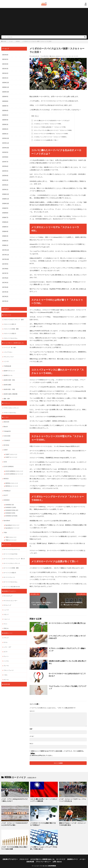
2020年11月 (6, 87)
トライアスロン (8, 349)
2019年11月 (6, 142)
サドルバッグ (7, 599)
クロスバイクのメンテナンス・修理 (14, 317)
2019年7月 (5, 160)
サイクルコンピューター (10, 594)
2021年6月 (5, 55)
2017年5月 (5, 280)
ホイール (6, 672)
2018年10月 (6, 202)
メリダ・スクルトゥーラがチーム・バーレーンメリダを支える (73, 800)
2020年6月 (5, 110)
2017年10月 (6, 257)
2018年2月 (5, 239)
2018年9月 (5, 206)
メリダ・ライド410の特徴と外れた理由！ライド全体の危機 (15, 847)
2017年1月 (5, 298)
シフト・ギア (7, 640)
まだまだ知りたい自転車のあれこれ (14, 340)
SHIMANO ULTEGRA (11, 510)
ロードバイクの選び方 (10, 566)
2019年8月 (5, 156)
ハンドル (6, 654)
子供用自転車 (7, 363)
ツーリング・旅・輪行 (10, 344)
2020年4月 (5, 119)
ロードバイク (75, 56)
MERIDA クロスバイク (12, 478)
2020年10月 (6, 91)
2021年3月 (5, 68)
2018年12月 (6, 193)
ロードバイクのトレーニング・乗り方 (14, 553)
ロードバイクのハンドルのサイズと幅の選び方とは (65, 623)
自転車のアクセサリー (10, 585)
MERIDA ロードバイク (61, 56)
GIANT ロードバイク (11, 453)
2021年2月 (5, 73)
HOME (4, 41)
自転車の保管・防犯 (9, 376)
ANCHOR (6, 418)
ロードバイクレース (9, 571)
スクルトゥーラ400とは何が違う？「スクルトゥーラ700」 (49, 127)
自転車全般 (7, 677)
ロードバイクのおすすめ (10, 548)
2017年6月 (5, 275)
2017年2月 (5, 294)
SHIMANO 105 (10, 499)
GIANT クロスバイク (11, 450)
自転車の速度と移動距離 (10, 390)
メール (32, 736)
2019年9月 (5, 151)
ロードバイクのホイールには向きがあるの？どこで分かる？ (66, 674)
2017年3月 (5, 289)
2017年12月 (6, 248)
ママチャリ (7, 399)
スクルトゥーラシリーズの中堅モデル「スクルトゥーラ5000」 (50, 133)
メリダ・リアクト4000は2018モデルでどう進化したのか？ (15, 800)
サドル (6, 635)
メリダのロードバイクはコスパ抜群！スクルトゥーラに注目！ (37, 41)
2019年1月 (5, 188)
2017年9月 (5, 262)
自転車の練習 (7, 381)
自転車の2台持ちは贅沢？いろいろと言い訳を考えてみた (67, 660)
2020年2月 (5, 128)
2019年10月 (6, 147)
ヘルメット (7, 612)
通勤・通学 (7, 395)
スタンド (6, 608)
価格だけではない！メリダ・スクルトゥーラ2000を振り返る (72, 823)
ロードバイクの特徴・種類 (11, 562)
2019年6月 (5, 165)
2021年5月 (5, 59)
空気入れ (6, 622)
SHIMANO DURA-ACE (12, 505)
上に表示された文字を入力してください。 (41, 755)
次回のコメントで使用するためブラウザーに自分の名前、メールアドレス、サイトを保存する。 (58, 751)
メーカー (11, 41)
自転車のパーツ (8, 626)
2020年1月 (5, 133)
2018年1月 (5, 243)
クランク (6, 631)
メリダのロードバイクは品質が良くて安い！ (45, 140)
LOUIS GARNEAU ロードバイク (14, 469)
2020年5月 (5, 114)
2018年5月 (5, 225)
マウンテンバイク (9, 353)
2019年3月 (5, 179)
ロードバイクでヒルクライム (12, 543)
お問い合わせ (51, 859)
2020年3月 (5, 124)
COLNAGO (7, 436)
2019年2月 (5, 183)
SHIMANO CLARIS (11, 502)
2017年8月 (5, 266)
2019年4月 (5, 174)
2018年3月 (5, 234)
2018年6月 (5, 220)
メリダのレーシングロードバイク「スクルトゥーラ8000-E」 (49, 136)
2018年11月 (6, 197)
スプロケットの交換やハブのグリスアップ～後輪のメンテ (67, 648)
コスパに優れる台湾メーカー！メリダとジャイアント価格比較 (44, 800)
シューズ (6, 603)
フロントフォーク (9, 663)
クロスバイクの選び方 (10, 330)
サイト (31, 743)
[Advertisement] (44, 22)
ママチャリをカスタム (10, 408)
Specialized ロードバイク (12, 522)
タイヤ (6, 645)
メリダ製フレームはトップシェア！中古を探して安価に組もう (44, 847)
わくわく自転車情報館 (49, 863)
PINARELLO (7, 486)
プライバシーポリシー (39, 859)
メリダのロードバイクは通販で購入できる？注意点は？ (44, 823)
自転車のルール (8, 372)
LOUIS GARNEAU (9, 462)
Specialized (7, 515)
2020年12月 (6, 82)
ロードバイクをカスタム (10, 576)
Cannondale (7, 431)
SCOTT (6, 490)
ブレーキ (6, 658)
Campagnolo (7, 427)
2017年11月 (6, 252)
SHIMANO (7, 495)
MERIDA (18, 41)
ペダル (6, 668)
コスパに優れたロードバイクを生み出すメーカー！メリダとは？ (50, 120)
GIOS (5, 457)
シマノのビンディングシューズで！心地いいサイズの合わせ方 (67, 636)
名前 (31, 729)
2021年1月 (5, 78)
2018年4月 (5, 229)
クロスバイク (7, 312)
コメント (32, 711)
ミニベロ (6, 358)
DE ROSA (6, 441)
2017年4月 (5, 285)
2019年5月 (5, 170)
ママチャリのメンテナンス (11, 404)
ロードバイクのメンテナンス (12, 557)
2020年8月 (5, 101)
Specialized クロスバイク (12, 520)
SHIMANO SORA (10, 508)
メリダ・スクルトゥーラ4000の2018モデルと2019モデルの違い (14, 823)
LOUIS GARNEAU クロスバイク (14, 466)
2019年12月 (6, 137)
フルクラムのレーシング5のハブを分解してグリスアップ (67, 686)
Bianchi (6, 422)
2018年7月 (5, 216)
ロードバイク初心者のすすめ (12, 580)
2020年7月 (5, 105)
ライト (6, 617)
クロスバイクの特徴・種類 (11, 326)
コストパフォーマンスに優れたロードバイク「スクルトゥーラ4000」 (52, 130)
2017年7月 (5, 271)
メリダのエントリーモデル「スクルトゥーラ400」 (47, 123)
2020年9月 (5, 96)
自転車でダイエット (9, 367)
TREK (5, 527)
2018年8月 (5, 211)
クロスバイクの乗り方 (10, 321)
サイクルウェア (8, 589)
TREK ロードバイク (11, 534)
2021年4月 (5, 64)
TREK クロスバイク (11, 532)
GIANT (6, 445)
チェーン (6, 649)
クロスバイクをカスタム (10, 335)
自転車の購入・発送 (9, 386)
